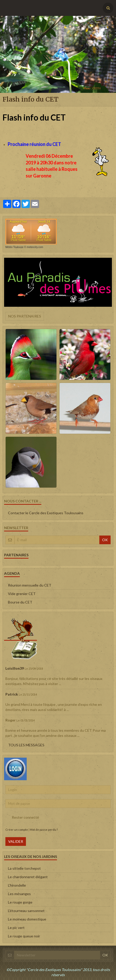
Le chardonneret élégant (28, 877)
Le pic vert (16, 928)
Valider (16, 841)
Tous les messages (26, 745)
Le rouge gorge (20, 902)
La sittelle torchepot (24, 868)
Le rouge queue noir (24, 936)
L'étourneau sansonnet (26, 911)
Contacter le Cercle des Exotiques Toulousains (46, 513)
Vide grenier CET (22, 594)
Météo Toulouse (14, 247)
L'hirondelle (17, 885)
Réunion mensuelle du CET (30, 585)
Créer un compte (17, 830)
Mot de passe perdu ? (44, 830)
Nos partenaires (25, 316)
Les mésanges (19, 894)
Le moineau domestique (27, 919)
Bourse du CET (20, 602)
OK (105, 540)
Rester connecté (22, 817)
